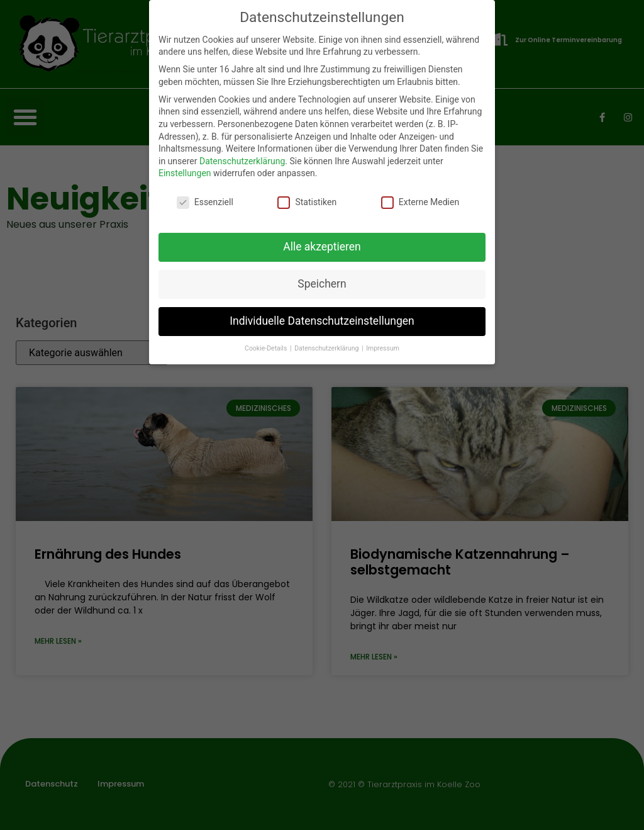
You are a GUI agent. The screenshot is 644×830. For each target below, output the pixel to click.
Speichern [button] (322, 284)
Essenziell (205, 202)
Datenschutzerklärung (242, 161)
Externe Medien (420, 202)
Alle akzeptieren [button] (322, 247)
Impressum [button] (383, 348)
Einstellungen (185, 173)
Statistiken (307, 202)
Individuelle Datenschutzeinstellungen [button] (322, 321)
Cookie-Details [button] (267, 348)
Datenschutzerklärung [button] (327, 348)
